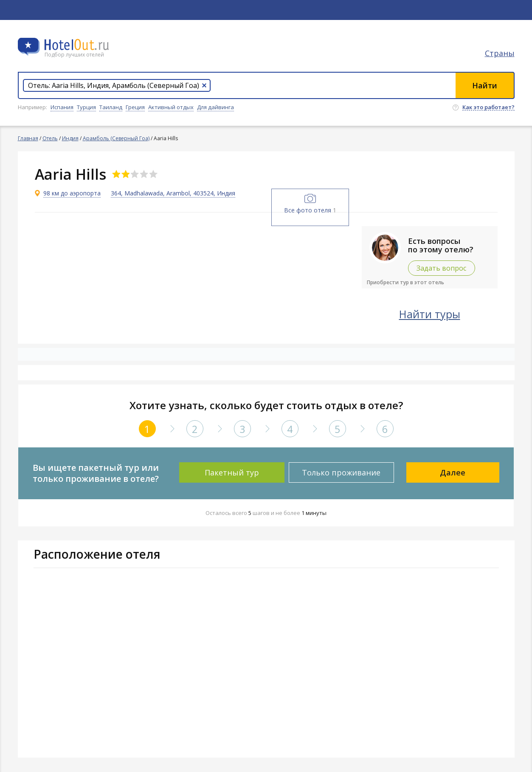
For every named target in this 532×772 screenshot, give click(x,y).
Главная (28, 138)
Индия (70, 138)
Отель (50, 138)
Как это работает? (488, 107)
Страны (500, 53)
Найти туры (430, 314)
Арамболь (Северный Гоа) (116, 138)
